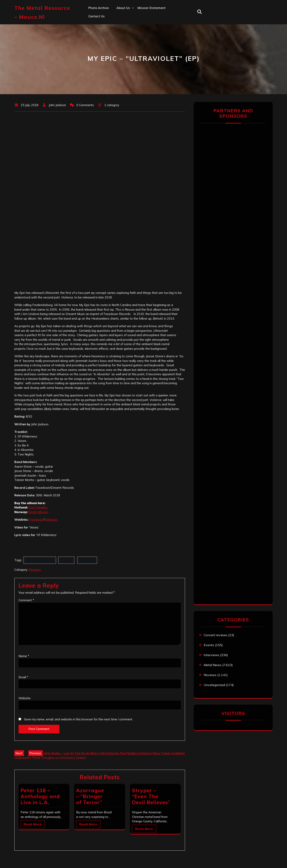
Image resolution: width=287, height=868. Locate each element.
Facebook (36, 520)
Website (52, 520)
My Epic (66, 560)
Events (209, 645)
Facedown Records (40, 560)
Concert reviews (216, 635)
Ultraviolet (87, 560)
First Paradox (38, 507)
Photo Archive (99, 8)
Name (24, 656)
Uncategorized (214, 685)
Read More (33, 824)
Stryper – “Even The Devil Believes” (151, 796)
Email (23, 677)
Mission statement (152, 8)
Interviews (211, 655)
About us (123, 8)
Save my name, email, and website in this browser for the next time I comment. (78, 719)
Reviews (35, 570)
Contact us (96, 16)
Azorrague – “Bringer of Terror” (90, 796)
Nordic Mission (38, 512)
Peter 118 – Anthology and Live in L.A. (40, 796)
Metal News (213, 665)
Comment (26, 600)
